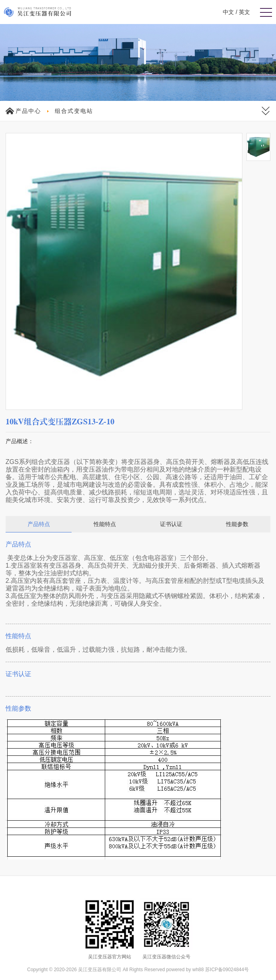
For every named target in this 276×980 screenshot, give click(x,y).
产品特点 (39, 524)
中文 (228, 12)
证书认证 (171, 524)
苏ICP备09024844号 (227, 970)
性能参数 (237, 524)
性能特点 (105, 524)
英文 (244, 12)
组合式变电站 (74, 111)
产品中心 (28, 111)
